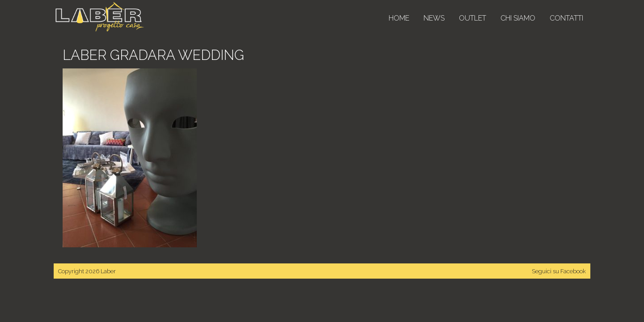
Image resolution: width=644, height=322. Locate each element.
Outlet (472, 18)
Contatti (566, 18)
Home (399, 18)
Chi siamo (518, 18)
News (434, 18)
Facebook (573, 271)
